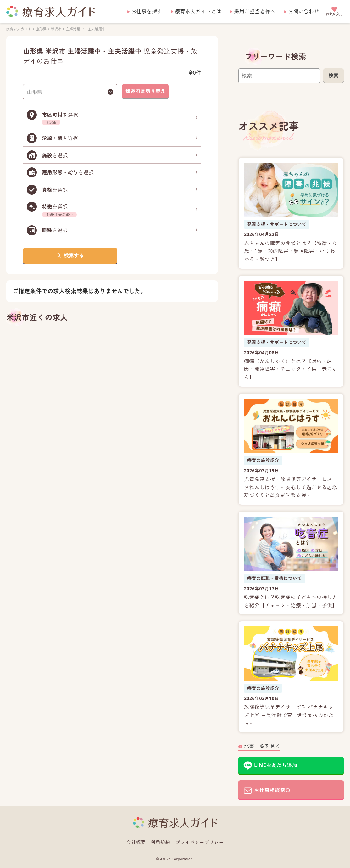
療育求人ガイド (19, 29)
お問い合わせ (304, 11)
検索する (74, 255)
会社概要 (136, 842)
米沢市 (56, 29)
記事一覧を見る (262, 746)
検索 (333, 76)
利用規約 (160, 842)
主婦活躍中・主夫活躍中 (86, 29)
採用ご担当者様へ (255, 11)
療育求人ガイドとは (198, 11)
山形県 (41, 29)
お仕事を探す (147, 11)
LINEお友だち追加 (276, 765)
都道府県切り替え (145, 91)
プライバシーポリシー (200, 842)
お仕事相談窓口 (272, 790)
